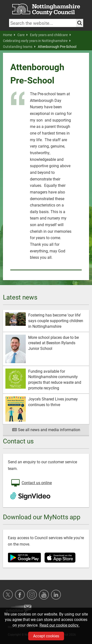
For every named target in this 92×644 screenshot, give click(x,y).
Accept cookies (46, 636)
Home (9, 35)
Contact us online (31, 483)
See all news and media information (46, 430)
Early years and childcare (50, 35)
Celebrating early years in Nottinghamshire (37, 41)
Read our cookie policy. (59, 625)
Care (23, 35)
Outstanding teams (19, 47)
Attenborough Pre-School (57, 47)
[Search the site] (80, 23)
